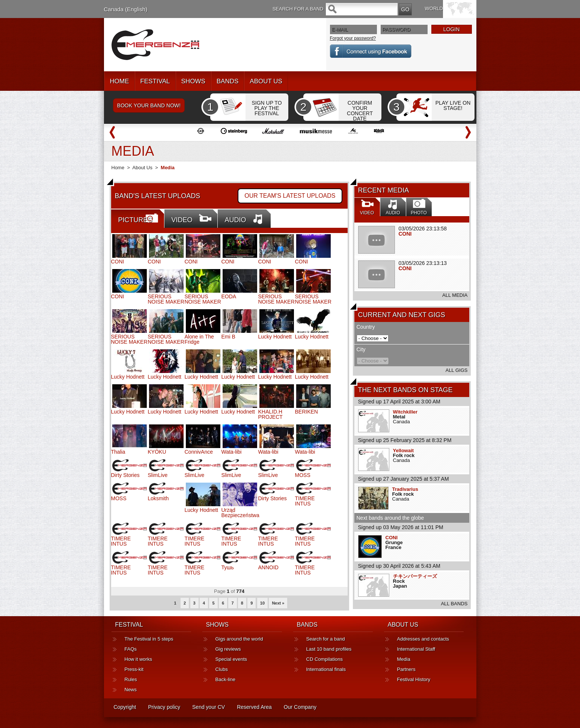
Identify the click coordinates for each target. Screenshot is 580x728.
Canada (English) (126, 9)
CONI (405, 234)
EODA (229, 296)
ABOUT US (266, 81)
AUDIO (236, 220)
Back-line (225, 679)
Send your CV (209, 707)
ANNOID (268, 567)
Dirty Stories (125, 475)
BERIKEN (307, 412)
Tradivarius (405, 489)
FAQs (131, 649)
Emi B (228, 337)
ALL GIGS (457, 370)
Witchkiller (405, 412)
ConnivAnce (199, 452)
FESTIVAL (155, 81)
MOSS (303, 475)
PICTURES (135, 220)
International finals (326, 669)
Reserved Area (254, 707)
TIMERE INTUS (305, 501)
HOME (120, 81)
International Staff (416, 649)
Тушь (228, 567)
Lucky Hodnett (275, 337)
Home (118, 168)
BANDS (228, 81)
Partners (406, 669)
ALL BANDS (454, 604)
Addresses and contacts (423, 639)
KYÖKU (157, 452)
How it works (139, 659)
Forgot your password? (353, 38)
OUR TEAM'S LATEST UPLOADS (290, 196)
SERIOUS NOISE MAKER (166, 299)
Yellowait (404, 450)
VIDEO (182, 220)
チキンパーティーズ (415, 576)
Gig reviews (228, 649)
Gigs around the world (239, 639)
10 (262, 603)
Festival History (414, 679)
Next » (278, 603)
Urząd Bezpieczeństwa (240, 513)
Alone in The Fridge (199, 339)
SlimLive (158, 475)
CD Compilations (325, 659)
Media (404, 659)
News (131, 690)
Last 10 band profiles (329, 649)
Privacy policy (164, 707)
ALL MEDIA (455, 295)
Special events (231, 659)
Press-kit (134, 669)
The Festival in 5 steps (149, 639)
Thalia (118, 452)
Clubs (222, 669)
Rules (131, 679)
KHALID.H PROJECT (270, 414)
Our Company (300, 707)
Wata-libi (232, 452)
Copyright (125, 707)
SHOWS (193, 81)
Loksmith (158, 498)
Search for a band (326, 639)
